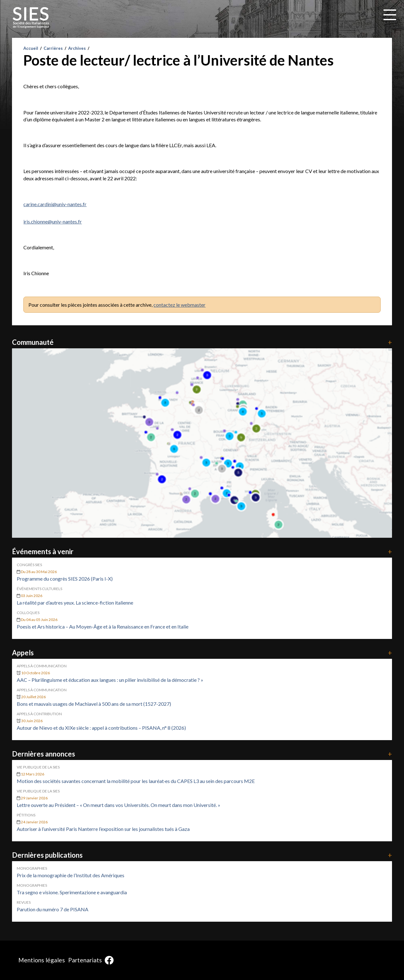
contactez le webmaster (179, 305)
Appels (202, 653)
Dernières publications (202, 855)
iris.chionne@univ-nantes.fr (53, 221)
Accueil (31, 48)
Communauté (202, 342)
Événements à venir (202, 551)
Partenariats (85, 960)
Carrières (53, 48)
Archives (77, 48)
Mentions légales (42, 960)
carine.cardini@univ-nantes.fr (55, 204)
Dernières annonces (202, 754)
